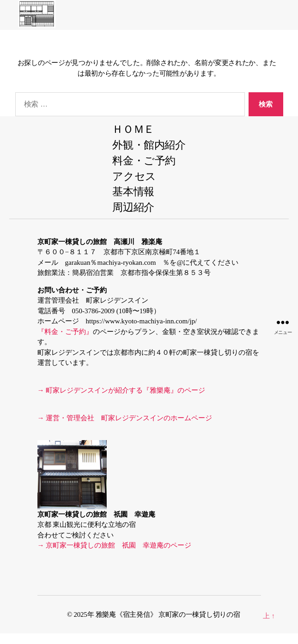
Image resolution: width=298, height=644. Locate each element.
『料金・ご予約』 (65, 332)
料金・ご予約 (144, 161)
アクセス (134, 176)
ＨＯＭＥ (133, 129)
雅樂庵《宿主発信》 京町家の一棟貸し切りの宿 (171, 614)
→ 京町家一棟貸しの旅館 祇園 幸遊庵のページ (115, 545)
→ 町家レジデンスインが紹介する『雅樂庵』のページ (122, 390)
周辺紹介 (133, 207)
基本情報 (133, 192)
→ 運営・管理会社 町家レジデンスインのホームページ (125, 418)
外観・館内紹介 (149, 145)
